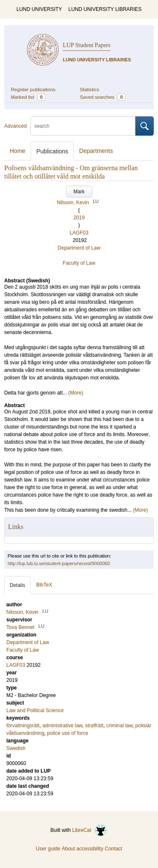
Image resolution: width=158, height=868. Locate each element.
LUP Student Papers (87, 45)
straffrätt (94, 726)
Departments (96, 151)
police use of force (68, 733)
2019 (79, 218)
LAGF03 (79, 233)
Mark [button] (79, 192)
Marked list (28, 97)
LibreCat (90, 830)
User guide (48, 849)
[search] (83, 126)
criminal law (119, 726)
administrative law (62, 726)
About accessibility (82, 849)
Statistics (90, 89)
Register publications (33, 89)
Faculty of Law (79, 263)
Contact (114, 849)
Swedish (16, 748)
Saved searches (103, 97)
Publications (52, 151)
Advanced (15, 126)
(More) (76, 393)
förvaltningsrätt (23, 726)
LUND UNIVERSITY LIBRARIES (105, 9)
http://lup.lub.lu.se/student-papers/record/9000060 (59, 563)
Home (17, 151)
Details (17, 585)
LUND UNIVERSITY (39, 9)
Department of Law (79, 248)
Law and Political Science (35, 710)
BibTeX (44, 585)
